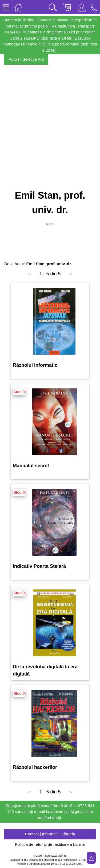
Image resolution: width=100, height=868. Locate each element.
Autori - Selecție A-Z (26, 59)
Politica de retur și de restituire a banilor (50, 844)
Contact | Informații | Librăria (50, 834)
